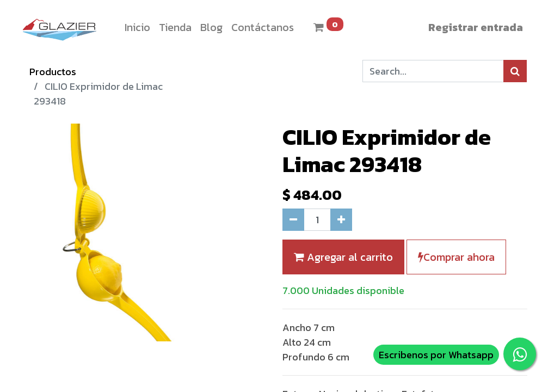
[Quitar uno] (293, 220)
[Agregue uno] (341, 220)
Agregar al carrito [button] (343, 257)
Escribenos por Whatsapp (436, 355)
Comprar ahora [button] (456, 257)
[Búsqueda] (515, 71)
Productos (53, 72)
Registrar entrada (476, 27)
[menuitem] (137, 27)
